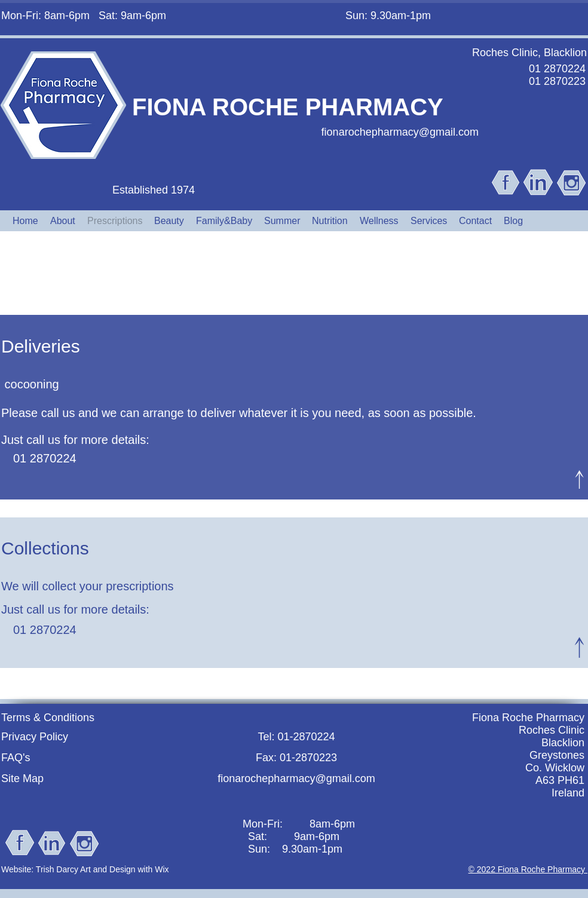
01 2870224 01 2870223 (557, 75)
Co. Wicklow (555, 768)
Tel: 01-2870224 (296, 737)
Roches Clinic (552, 730)
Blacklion (563, 743)
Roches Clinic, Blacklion (529, 53)
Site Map (22, 779)
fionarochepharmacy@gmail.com (400, 132)
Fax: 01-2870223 (296, 758)
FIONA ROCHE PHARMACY (288, 107)
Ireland (568, 793)
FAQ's (16, 758)
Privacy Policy (35, 737)
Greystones (557, 755)
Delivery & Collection (293, 273)
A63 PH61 (560, 780)
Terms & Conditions (48, 718)
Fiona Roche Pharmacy (528, 718)
